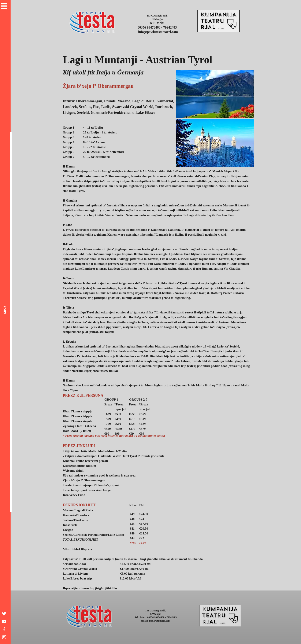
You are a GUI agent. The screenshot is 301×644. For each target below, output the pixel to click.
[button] (4, 6)
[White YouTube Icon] (4, 621)
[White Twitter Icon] (4, 614)
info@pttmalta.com (160, 621)
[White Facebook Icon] (4, 629)
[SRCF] (5, 310)
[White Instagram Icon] (4, 637)
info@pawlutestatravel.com (158, 32)
